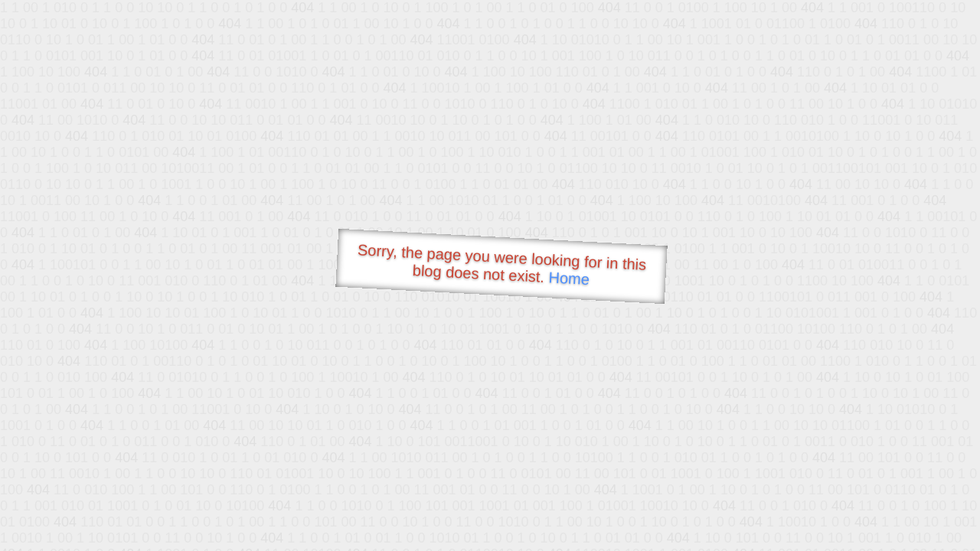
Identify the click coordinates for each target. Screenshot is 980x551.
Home (569, 278)
